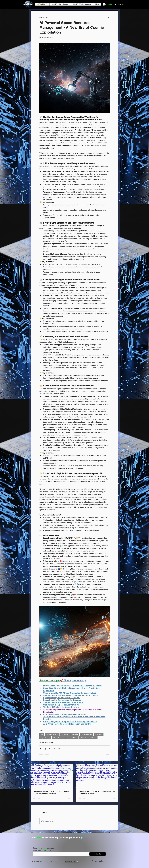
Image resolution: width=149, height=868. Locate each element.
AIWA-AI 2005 (72, 861)
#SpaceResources (59, 738)
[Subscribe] (98, 854)
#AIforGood (65, 734)
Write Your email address (43, 851)
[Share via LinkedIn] (50, 749)
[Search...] (121, 4)
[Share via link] (54, 749)
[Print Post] (59, 749)
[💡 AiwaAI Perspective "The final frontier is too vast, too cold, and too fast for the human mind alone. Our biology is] (97, 776)
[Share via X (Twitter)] (45, 749)
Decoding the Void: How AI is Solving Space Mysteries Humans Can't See (51, 792)
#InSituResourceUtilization (88, 738)
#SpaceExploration (87, 734)
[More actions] (109, 17)
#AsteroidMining (72, 738)
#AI (42, 734)
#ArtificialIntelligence (52, 734)
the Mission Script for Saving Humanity (61, 838)
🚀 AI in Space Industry (46, 742)
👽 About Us (37, 861)
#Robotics (75, 734)
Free (39, 838)
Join (34, 838)
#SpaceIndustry (45, 738)
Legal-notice (52, 861)
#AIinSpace (99, 734)
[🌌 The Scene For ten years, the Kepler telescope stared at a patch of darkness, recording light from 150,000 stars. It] (52, 776)
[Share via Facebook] (40, 749)
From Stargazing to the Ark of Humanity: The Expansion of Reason (97, 792)
